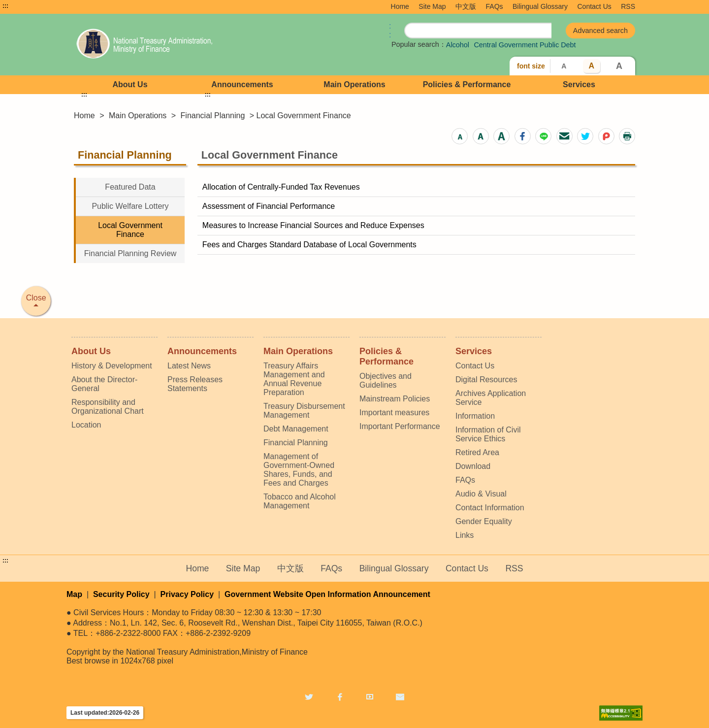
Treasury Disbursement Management (304, 411)
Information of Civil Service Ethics (488, 434)
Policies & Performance (467, 84)
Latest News (189, 366)
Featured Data (130, 187)
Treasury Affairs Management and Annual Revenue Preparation (294, 379)
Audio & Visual (481, 494)
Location (86, 425)
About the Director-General (104, 384)
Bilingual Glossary (540, 6)
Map (74, 594)
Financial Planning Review (130, 253)
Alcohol (458, 45)
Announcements (242, 84)
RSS (628, 6)
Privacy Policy (187, 594)
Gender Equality (484, 521)
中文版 (466, 6)
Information (475, 416)
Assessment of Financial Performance (269, 206)
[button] (460, 136)
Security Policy (121, 594)
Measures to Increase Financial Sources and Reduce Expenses (313, 225)
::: (5, 6)
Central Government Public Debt (525, 45)
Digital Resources (486, 380)
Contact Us (595, 6)
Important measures (394, 413)
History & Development (112, 366)
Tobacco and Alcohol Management (300, 501)
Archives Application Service (491, 398)
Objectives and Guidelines (386, 381)
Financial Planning (213, 116)
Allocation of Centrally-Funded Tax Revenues (281, 187)
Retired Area (477, 452)
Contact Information (490, 508)
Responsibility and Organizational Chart (108, 407)
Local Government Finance (130, 230)
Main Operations (354, 84)
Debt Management (296, 429)
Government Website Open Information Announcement (327, 594)
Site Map (432, 6)
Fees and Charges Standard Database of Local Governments (309, 245)
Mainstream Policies (395, 399)
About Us (130, 84)
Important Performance (400, 426)
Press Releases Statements (195, 384)
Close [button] (36, 298)
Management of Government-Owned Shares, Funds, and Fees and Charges (299, 470)
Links (465, 535)
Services (579, 84)
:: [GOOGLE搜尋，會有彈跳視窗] (390, 30)
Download (473, 466)
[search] (478, 31)
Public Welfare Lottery (130, 206)
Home (400, 6)
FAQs (495, 6)
